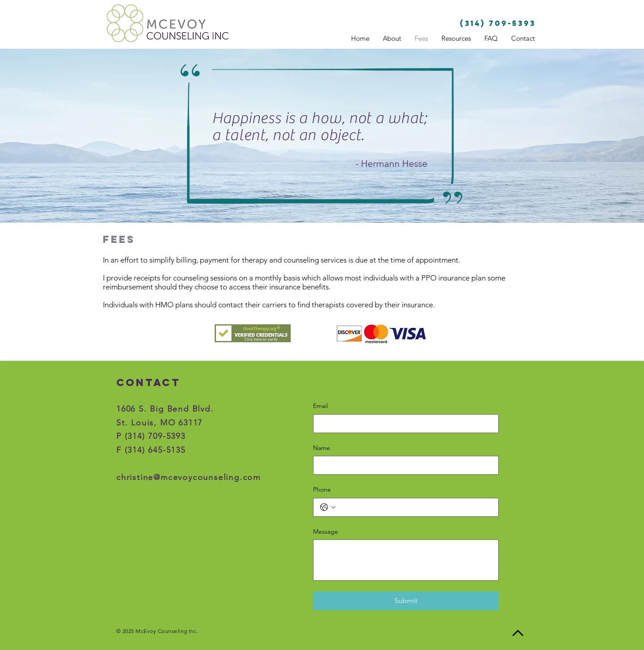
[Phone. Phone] (415, 507)
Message (326, 531)
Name (322, 448)
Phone (322, 489)
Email (320, 406)
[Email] (403, 424)
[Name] (403, 465)
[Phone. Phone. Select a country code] (328, 507)
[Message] (406, 560)
